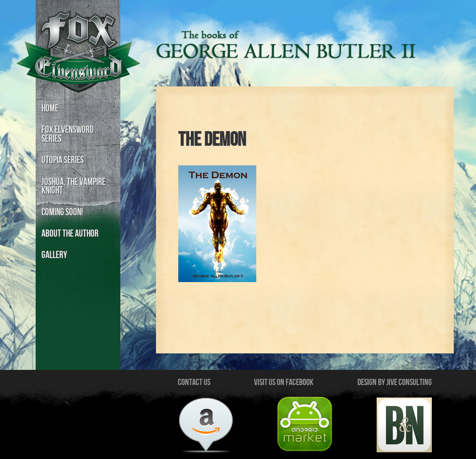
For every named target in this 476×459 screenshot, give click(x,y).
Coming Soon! (62, 212)
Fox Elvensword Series (68, 134)
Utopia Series (63, 160)
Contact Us (194, 382)
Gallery (54, 255)
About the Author (70, 234)
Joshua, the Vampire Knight (74, 186)
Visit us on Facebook (284, 382)
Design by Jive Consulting (395, 382)
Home (50, 109)
